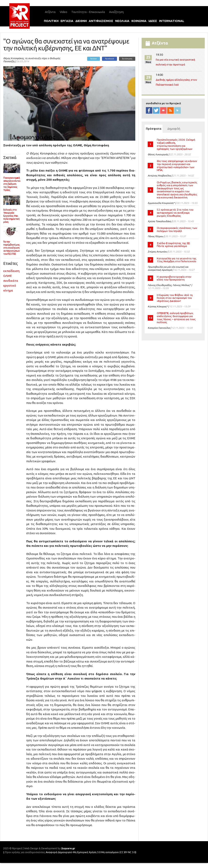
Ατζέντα (50, 12)
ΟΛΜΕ (8, 276)
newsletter (178, 110)
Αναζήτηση (116, 12)
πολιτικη (51, 21)
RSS (170, 110)
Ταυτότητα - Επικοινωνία (88, 12)
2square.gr (68, 848)
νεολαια (122, 21)
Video (63, 12)
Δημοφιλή (174, 129)
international (172, 21)
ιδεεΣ (153, 21)
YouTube (163, 110)
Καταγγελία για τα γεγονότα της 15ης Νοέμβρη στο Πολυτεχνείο (177, 260)
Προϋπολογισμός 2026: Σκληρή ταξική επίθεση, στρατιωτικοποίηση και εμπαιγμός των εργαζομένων (176, 144)
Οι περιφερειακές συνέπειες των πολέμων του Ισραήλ (177, 229)
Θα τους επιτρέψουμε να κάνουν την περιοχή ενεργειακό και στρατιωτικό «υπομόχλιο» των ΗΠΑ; (177, 166)
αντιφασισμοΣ (101, 21)
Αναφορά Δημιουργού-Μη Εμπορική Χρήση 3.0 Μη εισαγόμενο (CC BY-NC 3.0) (91, 852)
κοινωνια (139, 21)
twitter (156, 110)
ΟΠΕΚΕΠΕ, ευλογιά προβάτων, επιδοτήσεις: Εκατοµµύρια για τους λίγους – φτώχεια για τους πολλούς (176, 318)
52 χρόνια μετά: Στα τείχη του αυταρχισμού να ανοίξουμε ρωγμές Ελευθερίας (175, 213)
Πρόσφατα (154, 129)
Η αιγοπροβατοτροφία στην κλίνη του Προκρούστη (174, 278)
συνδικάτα (11, 281)
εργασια (67, 21)
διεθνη (81, 21)
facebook (149, 110)
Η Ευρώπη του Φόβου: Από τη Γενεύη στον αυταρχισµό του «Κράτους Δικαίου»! (175, 298)
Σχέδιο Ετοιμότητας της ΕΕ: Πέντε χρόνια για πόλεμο (174, 245)
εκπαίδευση (11, 271)
